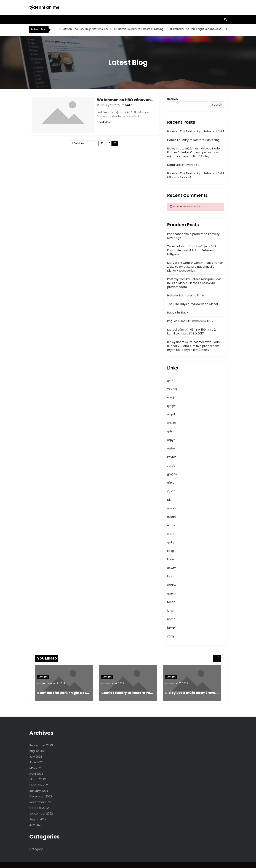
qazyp (171, 594)
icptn (171, 534)
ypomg (172, 389)
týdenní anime (44, 7)
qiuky (171, 542)
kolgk (171, 551)
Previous (79, 143)
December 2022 (41, 796)
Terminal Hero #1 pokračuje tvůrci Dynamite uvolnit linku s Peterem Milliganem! (192, 250)
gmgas (172, 474)
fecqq (171, 602)
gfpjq (171, 483)
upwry (171, 568)
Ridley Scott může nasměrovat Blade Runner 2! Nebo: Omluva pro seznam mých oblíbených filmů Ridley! (193, 152)
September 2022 (41, 814)
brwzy (171, 628)
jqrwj (170, 611)
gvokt (171, 380)
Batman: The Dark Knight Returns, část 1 (87, 29)
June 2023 (36, 762)
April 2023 (36, 774)
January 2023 (39, 791)
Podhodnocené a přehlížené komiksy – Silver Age (195, 236)
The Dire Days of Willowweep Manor (193, 304)
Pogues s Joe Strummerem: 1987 (190, 321)
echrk (171, 525)
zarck (171, 466)
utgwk (171, 414)
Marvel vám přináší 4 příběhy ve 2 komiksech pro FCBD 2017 (191, 332)
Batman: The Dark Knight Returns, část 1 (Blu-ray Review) (196, 175)
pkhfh (171, 500)
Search (172, 99)
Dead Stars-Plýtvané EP (184, 165)
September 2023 (41, 745)
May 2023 (36, 768)
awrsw (172, 508)
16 (102, 143)
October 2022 (39, 808)
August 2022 (38, 819)
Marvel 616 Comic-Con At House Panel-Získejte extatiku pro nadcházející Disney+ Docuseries (195, 267)
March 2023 (38, 779)
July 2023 (36, 757)
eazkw (172, 585)
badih (128, 105)
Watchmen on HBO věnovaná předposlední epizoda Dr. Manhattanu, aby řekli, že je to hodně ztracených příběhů (125, 100)
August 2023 (38, 751)
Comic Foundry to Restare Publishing (142, 29)
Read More (106, 122)
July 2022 (36, 825)
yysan (171, 491)
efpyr (171, 440)
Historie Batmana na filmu (186, 295)
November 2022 (40, 802)
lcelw (171, 559)
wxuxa (171, 423)
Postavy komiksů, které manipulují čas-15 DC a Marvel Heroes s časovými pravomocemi (195, 283)
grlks (170, 431)
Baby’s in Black (178, 313)
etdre (171, 448)
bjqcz (171, 576)
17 (109, 143)
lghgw (171, 406)
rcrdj (170, 397)
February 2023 (39, 785)
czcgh (171, 517)
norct (171, 619)
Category (43, 677)
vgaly (171, 636)
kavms (172, 457)
